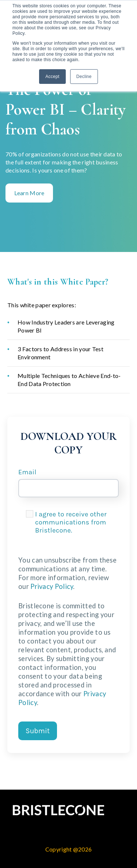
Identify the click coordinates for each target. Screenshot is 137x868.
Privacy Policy (52, 586)
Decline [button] (84, 77)
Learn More (29, 193)
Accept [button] (52, 77)
